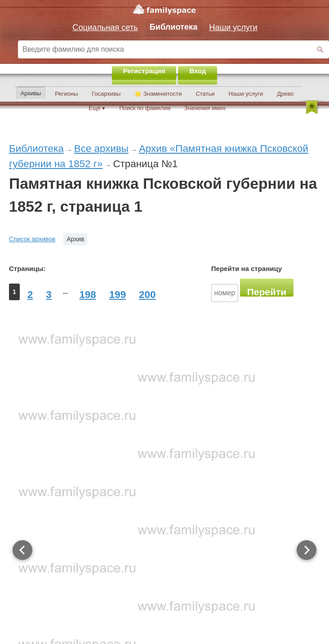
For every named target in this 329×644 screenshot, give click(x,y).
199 (118, 295)
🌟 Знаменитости (158, 94)
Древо (285, 94)
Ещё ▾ (97, 108)
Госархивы (106, 94)
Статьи (205, 94)
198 (87, 295)
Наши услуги (246, 94)
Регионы (66, 94)
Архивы (31, 93)
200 (147, 295)
